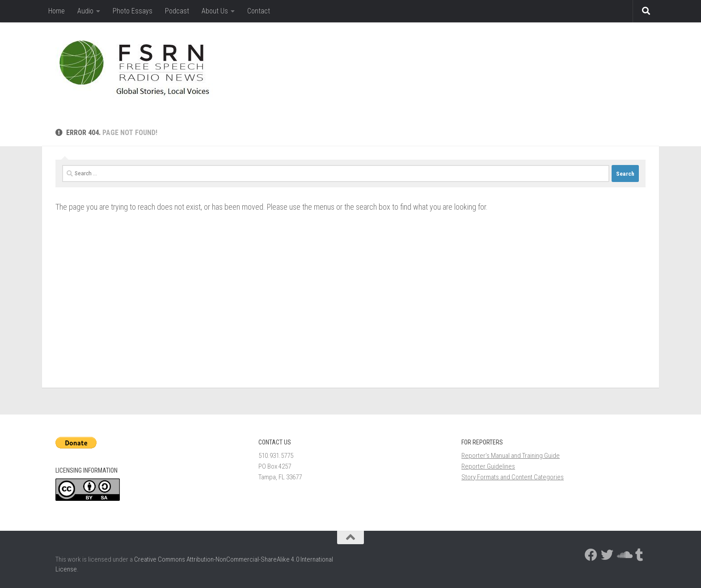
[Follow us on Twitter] (607, 555)
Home (57, 11)
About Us (215, 11)
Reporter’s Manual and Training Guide (511, 456)
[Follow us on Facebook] (591, 555)
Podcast (177, 11)
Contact (259, 11)
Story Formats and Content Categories (513, 477)
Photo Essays (133, 11)
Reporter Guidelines (488, 466)
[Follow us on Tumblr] (639, 555)
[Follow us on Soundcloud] (623, 555)
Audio (85, 11)
